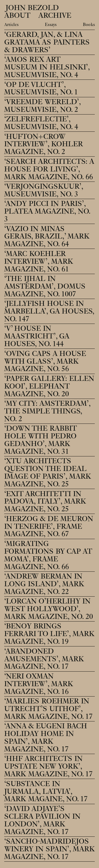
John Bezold (31, 8)
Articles (11, 25)
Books (89, 25)
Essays (51, 25)
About (17, 16)
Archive (55, 16)
